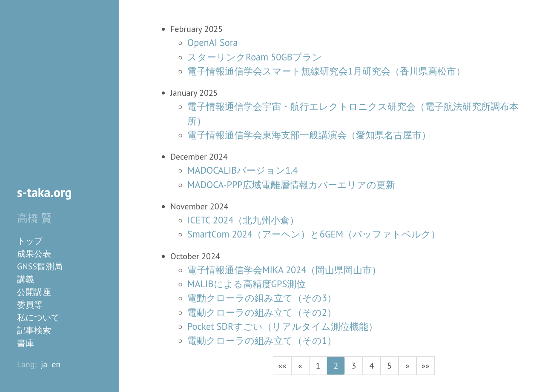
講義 (26, 279)
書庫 (26, 343)
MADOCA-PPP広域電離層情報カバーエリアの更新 (291, 185)
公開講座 (34, 292)
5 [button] (390, 366)
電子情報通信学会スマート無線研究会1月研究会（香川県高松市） (326, 71)
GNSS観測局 (40, 266)
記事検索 (34, 330)
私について (38, 318)
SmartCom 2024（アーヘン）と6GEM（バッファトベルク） (314, 234)
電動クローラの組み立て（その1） (262, 340)
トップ (30, 241)
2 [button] (336, 366)
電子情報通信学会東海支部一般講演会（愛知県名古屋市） (309, 135)
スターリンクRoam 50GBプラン (255, 57)
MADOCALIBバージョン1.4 (242, 170)
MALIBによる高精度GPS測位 (247, 284)
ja (44, 364)
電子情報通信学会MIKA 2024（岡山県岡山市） (284, 270)
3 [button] (354, 366)
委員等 (30, 305)
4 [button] (372, 366)
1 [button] (318, 366)
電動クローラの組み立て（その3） (262, 298)
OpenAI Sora (212, 42)
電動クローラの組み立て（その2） (262, 312)
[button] (282, 366)
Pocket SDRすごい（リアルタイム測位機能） (283, 326)
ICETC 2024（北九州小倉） (243, 220)
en (56, 364)
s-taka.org (44, 192)
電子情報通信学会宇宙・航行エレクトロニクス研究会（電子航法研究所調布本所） (353, 113)
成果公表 (34, 254)
